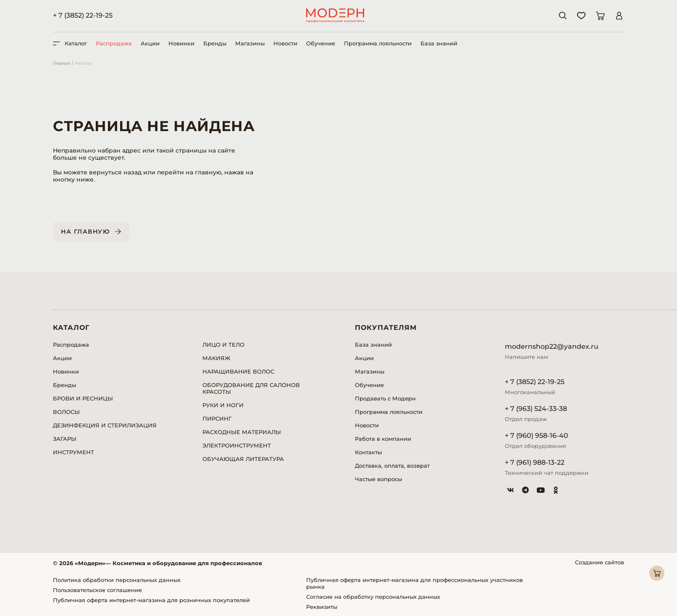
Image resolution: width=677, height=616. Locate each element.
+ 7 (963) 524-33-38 (536, 409)
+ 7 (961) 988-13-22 (535, 462)
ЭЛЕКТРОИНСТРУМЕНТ (237, 445)
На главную (85, 232)
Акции (150, 43)
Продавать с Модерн (385, 398)
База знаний (439, 43)
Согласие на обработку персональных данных (373, 597)
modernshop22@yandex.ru (552, 346)
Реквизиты (322, 607)
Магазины (250, 43)
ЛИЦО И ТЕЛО (223, 345)
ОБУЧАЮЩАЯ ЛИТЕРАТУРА (243, 459)
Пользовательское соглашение (97, 590)
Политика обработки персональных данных (117, 580)
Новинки (181, 43)
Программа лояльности (378, 43)
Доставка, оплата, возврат (392, 466)
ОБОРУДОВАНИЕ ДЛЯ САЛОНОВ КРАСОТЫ (251, 388)
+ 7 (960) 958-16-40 (537, 436)
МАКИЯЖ (216, 358)
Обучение (321, 43)
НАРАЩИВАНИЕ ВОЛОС (238, 371)
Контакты (368, 452)
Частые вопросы (378, 479)
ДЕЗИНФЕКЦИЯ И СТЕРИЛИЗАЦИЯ (105, 425)
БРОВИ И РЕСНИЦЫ (83, 398)
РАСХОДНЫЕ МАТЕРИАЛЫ (242, 432)
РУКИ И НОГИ (223, 405)
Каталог (84, 63)
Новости (285, 43)
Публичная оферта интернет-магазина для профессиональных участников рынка (415, 583)
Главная (62, 63)
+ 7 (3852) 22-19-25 (83, 15)
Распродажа (114, 43)
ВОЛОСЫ (66, 412)
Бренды (215, 43)
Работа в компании (383, 439)
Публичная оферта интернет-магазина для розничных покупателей (151, 600)
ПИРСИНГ (217, 419)
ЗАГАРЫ (65, 439)
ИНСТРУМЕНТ (73, 452)
